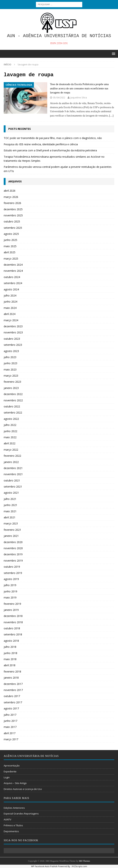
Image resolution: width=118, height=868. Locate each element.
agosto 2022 (11, 419)
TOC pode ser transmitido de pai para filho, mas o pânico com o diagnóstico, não (53, 138)
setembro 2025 (13, 228)
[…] (111, 116)
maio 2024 (10, 308)
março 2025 (11, 259)
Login (7, 777)
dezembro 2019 (13, 554)
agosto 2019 (11, 579)
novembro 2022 (13, 400)
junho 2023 (10, 363)
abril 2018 (10, 665)
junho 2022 (10, 431)
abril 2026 (10, 191)
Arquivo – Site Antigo (15, 783)
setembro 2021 (13, 487)
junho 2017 (10, 721)
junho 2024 (10, 302)
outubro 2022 (12, 406)
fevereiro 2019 (12, 604)
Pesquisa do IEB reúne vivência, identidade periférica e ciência (41, 144)
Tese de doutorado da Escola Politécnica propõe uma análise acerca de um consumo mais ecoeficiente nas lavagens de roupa (79, 88)
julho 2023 (10, 357)
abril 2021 (10, 517)
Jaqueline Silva (79, 97)
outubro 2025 (12, 221)
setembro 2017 (13, 702)
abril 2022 (10, 443)
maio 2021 (10, 511)
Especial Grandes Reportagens (21, 814)
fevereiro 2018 (12, 671)
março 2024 (11, 320)
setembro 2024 (13, 283)
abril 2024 (10, 314)
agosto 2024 (11, 289)
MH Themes (84, 861)
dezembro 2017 (13, 684)
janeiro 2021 (11, 536)
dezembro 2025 (13, 209)
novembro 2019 (13, 561)
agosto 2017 (11, 708)
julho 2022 (10, 425)
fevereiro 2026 (12, 203)
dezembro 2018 (13, 616)
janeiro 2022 (11, 462)
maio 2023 (10, 369)
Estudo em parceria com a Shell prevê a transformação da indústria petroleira (50, 150)
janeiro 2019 (11, 610)
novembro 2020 (13, 548)
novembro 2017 (13, 690)
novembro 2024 (13, 271)
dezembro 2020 (13, 542)
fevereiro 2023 (12, 382)
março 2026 (11, 197)
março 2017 (11, 739)
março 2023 (11, 376)
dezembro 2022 (13, 394)
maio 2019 (10, 597)
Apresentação (12, 766)
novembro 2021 (13, 474)
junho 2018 (10, 653)
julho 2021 (10, 499)
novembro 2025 (13, 215)
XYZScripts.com (79, 866)
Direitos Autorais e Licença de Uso (23, 789)
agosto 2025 (11, 234)
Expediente (10, 771)
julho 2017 (10, 715)
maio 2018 (10, 659)
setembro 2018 (13, 634)
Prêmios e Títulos (13, 825)
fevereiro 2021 (12, 530)
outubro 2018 (12, 628)
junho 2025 (10, 240)
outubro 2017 (12, 696)
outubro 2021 (12, 480)
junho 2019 (10, 591)
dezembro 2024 (13, 265)
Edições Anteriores (14, 808)
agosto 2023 (11, 351)
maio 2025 (10, 246)
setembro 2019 (13, 573)
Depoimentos (11, 831)
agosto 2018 (11, 641)
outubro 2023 (12, 339)
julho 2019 (10, 585)
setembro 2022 (13, 412)
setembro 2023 (13, 345)
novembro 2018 (13, 622)
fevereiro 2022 (12, 456)
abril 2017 (10, 733)
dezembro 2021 (13, 468)
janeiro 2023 (11, 388)
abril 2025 (10, 252)
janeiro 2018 (11, 678)
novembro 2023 (13, 332)
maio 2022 (10, 437)
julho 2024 (10, 295)
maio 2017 (10, 727)
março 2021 (11, 523)
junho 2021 (10, 505)
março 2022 (11, 450)
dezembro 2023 (13, 326)
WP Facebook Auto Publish (44, 866)
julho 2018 (10, 647)
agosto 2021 (11, 493)
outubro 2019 (12, 567)
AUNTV (8, 819)
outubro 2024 (12, 277)
